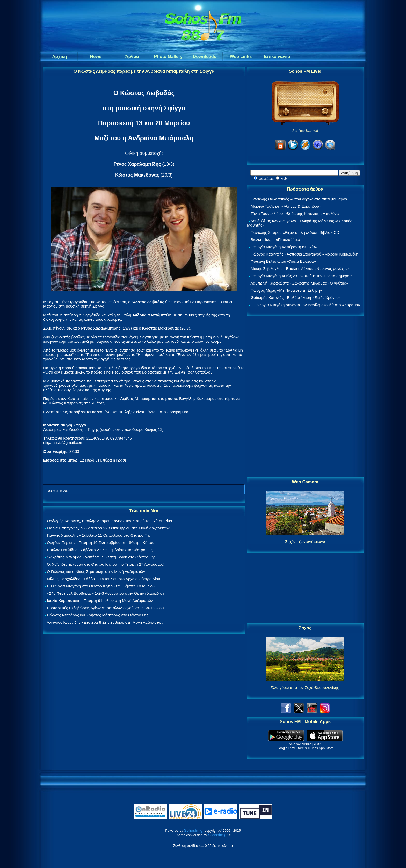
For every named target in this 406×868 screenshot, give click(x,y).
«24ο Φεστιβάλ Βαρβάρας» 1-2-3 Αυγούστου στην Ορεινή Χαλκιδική (105, 593)
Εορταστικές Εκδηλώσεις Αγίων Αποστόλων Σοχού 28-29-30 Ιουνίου (105, 608)
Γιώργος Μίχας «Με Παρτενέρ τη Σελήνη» (286, 290)
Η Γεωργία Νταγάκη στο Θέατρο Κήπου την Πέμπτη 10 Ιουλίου (101, 586)
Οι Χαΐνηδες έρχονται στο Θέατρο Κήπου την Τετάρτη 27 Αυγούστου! (106, 564)
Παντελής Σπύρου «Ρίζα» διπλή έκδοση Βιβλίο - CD (295, 232)
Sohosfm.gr (194, 830)
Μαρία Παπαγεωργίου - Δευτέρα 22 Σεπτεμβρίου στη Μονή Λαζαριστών (108, 528)
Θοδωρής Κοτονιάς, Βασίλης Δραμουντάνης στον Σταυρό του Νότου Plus (109, 521)
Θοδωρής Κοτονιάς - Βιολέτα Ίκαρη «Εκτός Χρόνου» (296, 298)
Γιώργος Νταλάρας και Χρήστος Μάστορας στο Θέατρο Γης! (98, 615)
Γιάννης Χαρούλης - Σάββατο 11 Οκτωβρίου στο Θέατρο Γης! (99, 535)
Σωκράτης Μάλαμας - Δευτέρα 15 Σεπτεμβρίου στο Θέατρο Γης (101, 557)
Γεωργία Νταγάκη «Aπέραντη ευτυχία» (284, 247)
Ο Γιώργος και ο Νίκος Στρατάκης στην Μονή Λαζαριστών (96, 571)
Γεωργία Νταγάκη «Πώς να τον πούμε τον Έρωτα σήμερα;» (302, 276)
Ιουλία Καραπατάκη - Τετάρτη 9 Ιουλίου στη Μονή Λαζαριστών (100, 600)
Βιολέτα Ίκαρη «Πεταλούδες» (275, 240)
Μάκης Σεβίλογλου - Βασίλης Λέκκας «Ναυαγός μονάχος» (300, 269)
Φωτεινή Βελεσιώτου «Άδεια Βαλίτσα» (283, 261)
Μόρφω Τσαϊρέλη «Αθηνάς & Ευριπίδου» (286, 206)
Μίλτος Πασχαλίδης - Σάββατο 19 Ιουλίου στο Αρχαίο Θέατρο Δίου (103, 579)
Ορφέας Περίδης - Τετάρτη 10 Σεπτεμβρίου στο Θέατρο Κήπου (101, 542)
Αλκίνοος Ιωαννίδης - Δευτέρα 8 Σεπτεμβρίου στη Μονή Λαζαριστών (105, 622)
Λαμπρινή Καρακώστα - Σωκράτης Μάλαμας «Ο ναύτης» (299, 283)
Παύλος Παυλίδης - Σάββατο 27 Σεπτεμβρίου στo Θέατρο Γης (100, 550)
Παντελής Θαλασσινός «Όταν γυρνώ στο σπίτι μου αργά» (300, 199)
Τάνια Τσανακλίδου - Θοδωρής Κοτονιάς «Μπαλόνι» (295, 213)
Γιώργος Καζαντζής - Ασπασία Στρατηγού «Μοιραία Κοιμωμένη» (306, 254)
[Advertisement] (305, 397)
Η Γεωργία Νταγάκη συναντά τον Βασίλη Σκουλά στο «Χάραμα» (305, 305)
